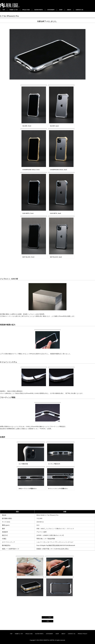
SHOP (61, 10)
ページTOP (48, 617)
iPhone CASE (26, 10)
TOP (4, 10)
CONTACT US (79, 10)
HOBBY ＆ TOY (14, 10)
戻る (48, 621)
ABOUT (69, 10)
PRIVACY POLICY (83, 634)
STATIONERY (51, 10)
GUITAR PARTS (38, 10)
